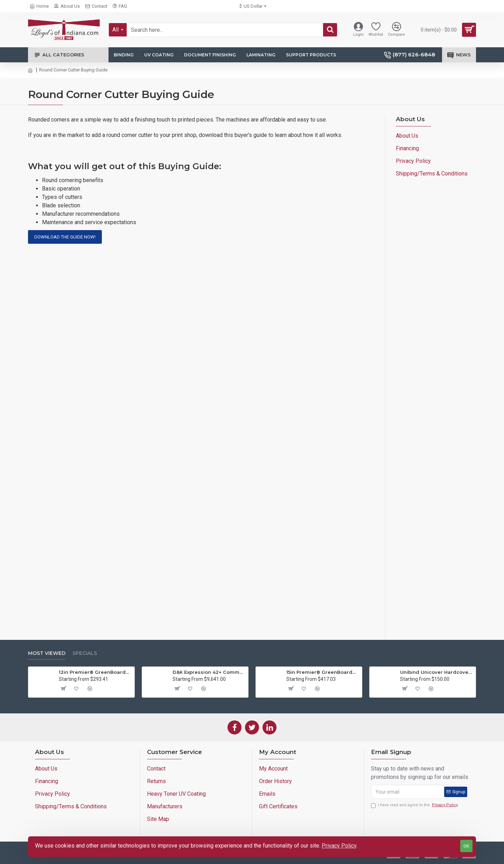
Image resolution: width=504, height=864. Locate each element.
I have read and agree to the (415, 805)
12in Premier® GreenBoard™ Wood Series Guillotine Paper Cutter (95, 672)
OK (466, 846)
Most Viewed (47, 653)
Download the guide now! (65, 237)
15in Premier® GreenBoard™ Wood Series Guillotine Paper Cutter (323, 672)
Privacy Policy (339, 846)
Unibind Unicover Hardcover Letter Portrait (437, 672)
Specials (85, 653)
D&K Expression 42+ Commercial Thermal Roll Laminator (209, 672)
